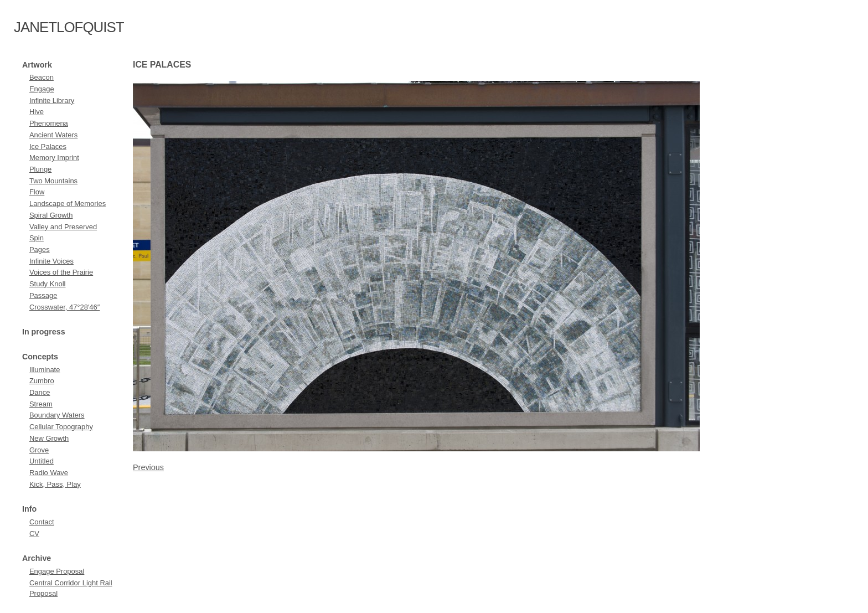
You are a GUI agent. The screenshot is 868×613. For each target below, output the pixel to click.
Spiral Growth (51, 215)
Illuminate (45, 370)
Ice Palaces (48, 146)
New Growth (49, 438)
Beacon (42, 77)
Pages (40, 249)
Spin (37, 238)
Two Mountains (53, 181)
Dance (40, 392)
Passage (43, 295)
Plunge (40, 169)
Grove (39, 450)
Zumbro (42, 381)
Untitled (42, 461)
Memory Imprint (54, 158)
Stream (41, 404)
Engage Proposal (57, 571)
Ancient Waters (53, 135)
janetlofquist (69, 27)
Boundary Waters (57, 415)
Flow (37, 192)
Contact (42, 522)
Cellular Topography (61, 427)
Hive (37, 112)
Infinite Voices (51, 261)
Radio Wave (49, 473)
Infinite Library (52, 101)
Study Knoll (48, 284)
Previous (148, 467)
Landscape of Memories (68, 204)
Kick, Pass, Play (55, 484)
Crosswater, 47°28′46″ (64, 307)
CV (34, 534)
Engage (42, 89)
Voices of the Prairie (61, 272)
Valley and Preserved (63, 227)
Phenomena (49, 123)
